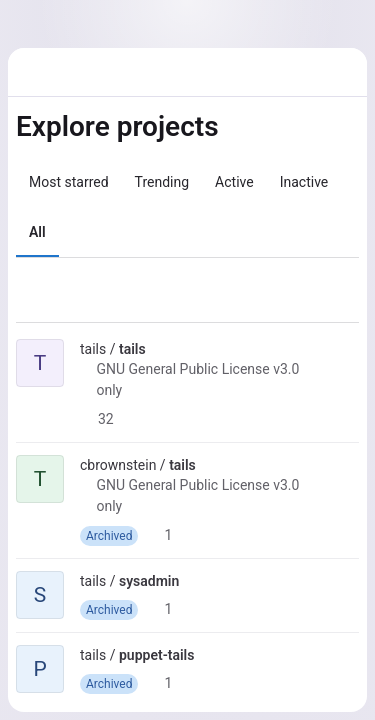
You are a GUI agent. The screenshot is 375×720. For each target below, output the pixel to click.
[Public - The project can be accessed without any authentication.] (162, 349)
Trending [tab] (162, 182)
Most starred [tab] (69, 182)
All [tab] (37, 232)
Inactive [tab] (304, 182)
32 (97, 419)
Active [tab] (234, 182)
